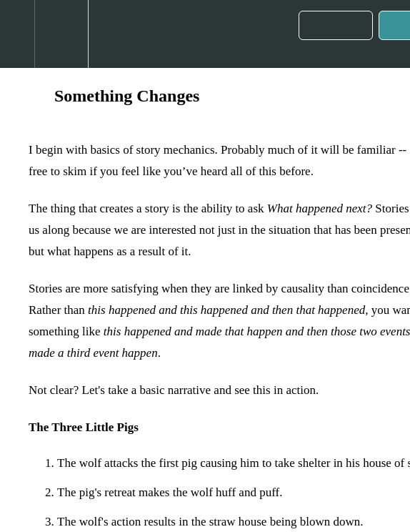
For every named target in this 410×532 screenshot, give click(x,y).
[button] (17, 34)
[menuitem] (61, 34)
